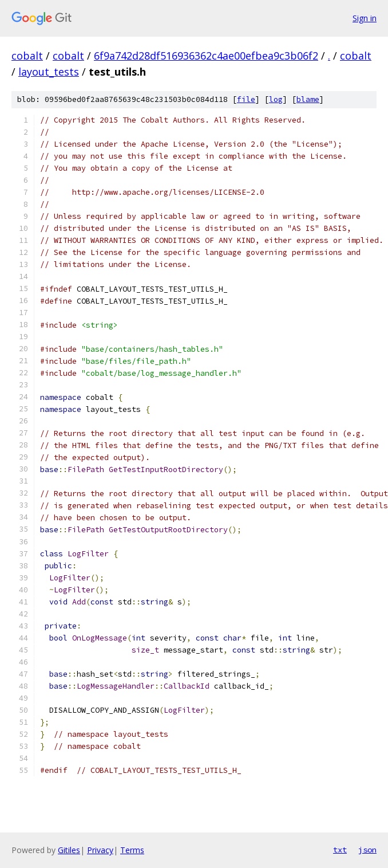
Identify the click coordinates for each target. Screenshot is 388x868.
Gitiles (69, 850)
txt (340, 850)
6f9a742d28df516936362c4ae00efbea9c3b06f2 (206, 56)
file (246, 99)
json (367, 850)
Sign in (365, 18)
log (276, 99)
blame (308, 99)
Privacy (100, 850)
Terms (132, 850)
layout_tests (49, 72)
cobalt (27, 56)
